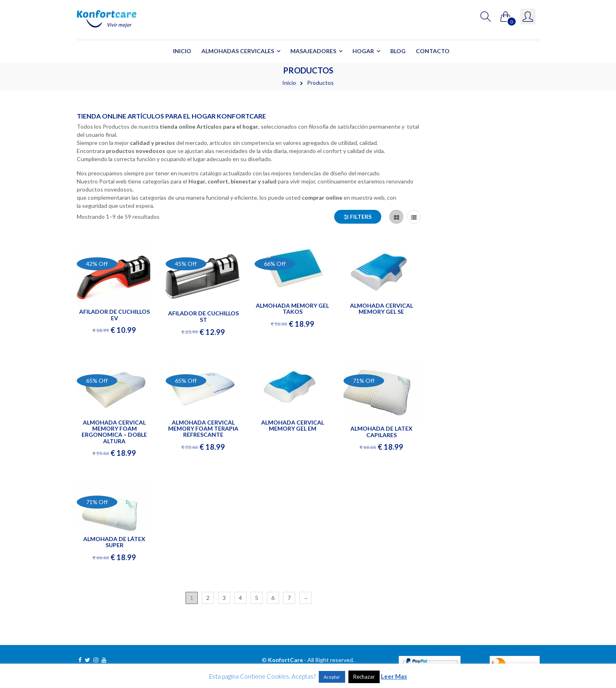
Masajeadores (313, 51)
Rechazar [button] (364, 677)
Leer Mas (394, 676)
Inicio (182, 51)
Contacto (433, 51)
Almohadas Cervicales (238, 51)
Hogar (363, 51)
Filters (358, 217)
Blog (398, 51)
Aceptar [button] (332, 677)
